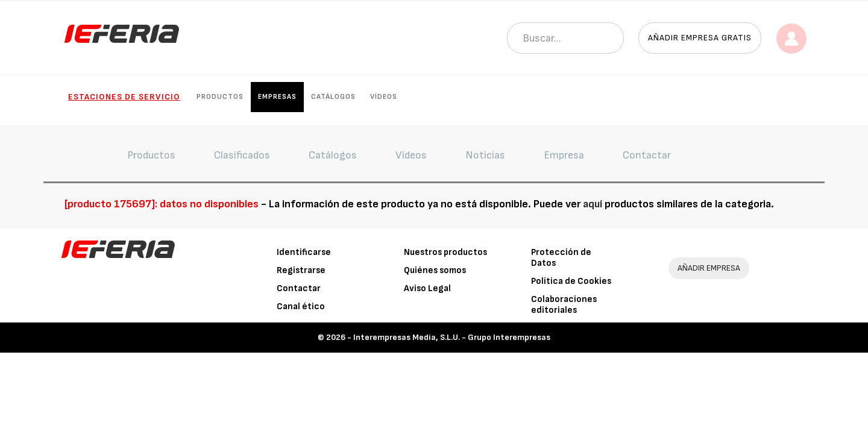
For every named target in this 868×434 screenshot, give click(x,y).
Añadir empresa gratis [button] (700, 38)
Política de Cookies (571, 281)
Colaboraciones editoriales (564, 305)
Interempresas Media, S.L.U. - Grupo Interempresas (452, 337)
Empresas (277, 97)
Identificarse (304, 252)
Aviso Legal (427, 288)
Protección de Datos (561, 258)
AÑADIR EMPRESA (709, 268)
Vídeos (384, 97)
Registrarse (301, 270)
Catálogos (333, 97)
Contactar (299, 288)
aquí (593, 204)
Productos (220, 97)
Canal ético (301, 307)
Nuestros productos (445, 252)
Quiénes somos (435, 270)
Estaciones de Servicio (124, 97)
